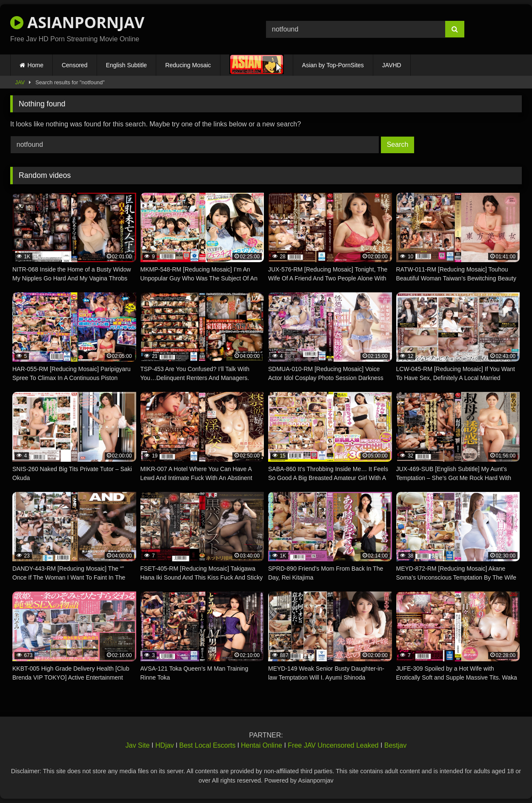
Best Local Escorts (207, 745)
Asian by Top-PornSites (333, 65)
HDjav (165, 745)
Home (36, 65)
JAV (20, 82)
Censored (75, 65)
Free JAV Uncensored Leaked (333, 745)
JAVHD (392, 65)
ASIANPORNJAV (77, 22)
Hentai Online (262, 745)
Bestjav (395, 745)
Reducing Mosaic (188, 65)
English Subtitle (127, 65)
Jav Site (138, 745)
